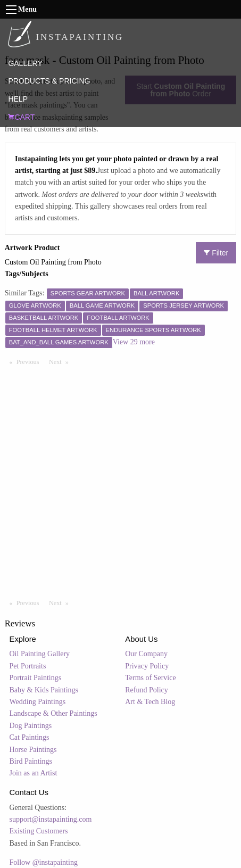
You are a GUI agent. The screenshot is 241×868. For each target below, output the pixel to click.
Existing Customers (39, 831)
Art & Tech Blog (150, 702)
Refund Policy (147, 690)
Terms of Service (150, 678)
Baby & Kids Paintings (44, 690)
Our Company (146, 654)
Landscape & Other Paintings (53, 713)
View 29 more (134, 342)
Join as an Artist (34, 773)
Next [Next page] (61, 361)
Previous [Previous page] (30, 361)
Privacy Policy (147, 666)
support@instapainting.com (51, 819)
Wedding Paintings (38, 702)
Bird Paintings (31, 761)
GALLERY (25, 63)
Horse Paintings (33, 750)
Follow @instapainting (44, 862)
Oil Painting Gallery (40, 654)
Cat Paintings (30, 737)
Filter (216, 253)
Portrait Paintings (36, 678)
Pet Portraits (28, 666)
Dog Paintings (31, 726)
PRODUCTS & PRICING (49, 81)
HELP (18, 99)
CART (21, 117)
